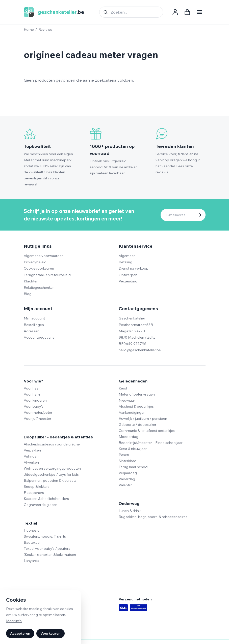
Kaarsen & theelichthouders (46, 499)
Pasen (124, 455)
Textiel (30, 523)
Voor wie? (33, 381)
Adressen (32, 331)
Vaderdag (127, 479)
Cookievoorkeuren (39, 268)
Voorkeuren (50, 633)
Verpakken (32, 450)
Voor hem (32, 394)
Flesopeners (34, 493)
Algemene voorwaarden (44, 256)
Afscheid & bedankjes (136, 406)
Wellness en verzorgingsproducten (52, 468)
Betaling (125, 262)
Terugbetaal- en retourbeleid (47, 275)
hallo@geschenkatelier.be (140, 350)
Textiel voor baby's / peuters (47, 549)
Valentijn (126, 485)
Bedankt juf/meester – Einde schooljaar (151, 443)
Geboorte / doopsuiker (137, 425)
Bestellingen (34, 325)
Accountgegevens (39, 337)
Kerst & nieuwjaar (133, 449)
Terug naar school (133, 467)
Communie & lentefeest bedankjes (147, 431)
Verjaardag (128, 473)
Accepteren (20, 633)
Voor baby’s (34, 406)
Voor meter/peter (38, 412)
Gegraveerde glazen (41, 505)
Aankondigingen (132, 412)
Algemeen (127, 256)
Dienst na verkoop (134, 268)
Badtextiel (32, 542)
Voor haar (32, 388)
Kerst (123, 388)
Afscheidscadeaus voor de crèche (52, 444)
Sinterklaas (128, 461)
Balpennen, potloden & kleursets (50, 480)
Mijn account (34, 318)
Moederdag (129, 437)
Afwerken (31, 462)
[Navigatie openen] (199, 12)
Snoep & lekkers (37, 487)
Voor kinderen (35, 400)
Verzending (128, 281)
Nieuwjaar (127, 400)
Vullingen (31, 456)
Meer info (14, 621)
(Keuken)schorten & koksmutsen (50, 555)
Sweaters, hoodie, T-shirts (45, 536)
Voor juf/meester (37, 418)
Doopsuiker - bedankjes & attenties (58, 437)
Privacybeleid (35, 262)
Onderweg (129, 503)
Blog (28, 294)
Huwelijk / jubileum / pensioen (143, 418)
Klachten (31, 281)
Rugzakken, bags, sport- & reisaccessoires (153, 517)
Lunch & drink (130, 511)
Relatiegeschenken (39, 287)
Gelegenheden (133, 381)
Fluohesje (32, 530)
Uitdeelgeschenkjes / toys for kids (51, 474)
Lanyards (31, 561)
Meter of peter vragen (137, 394)
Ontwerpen (128, 275)
